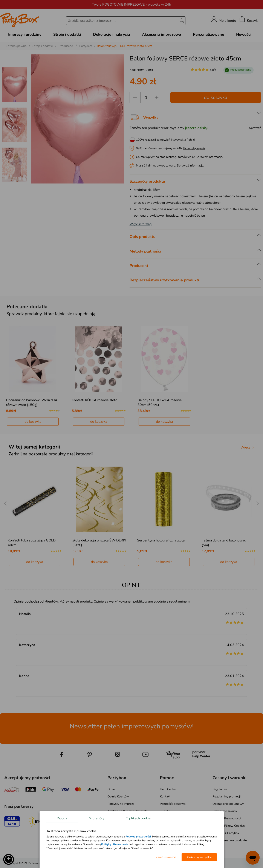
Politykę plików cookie (115, 844)
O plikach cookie (138, 818)
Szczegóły (97, 818)
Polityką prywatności (138, 837)
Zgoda (62, 818)
